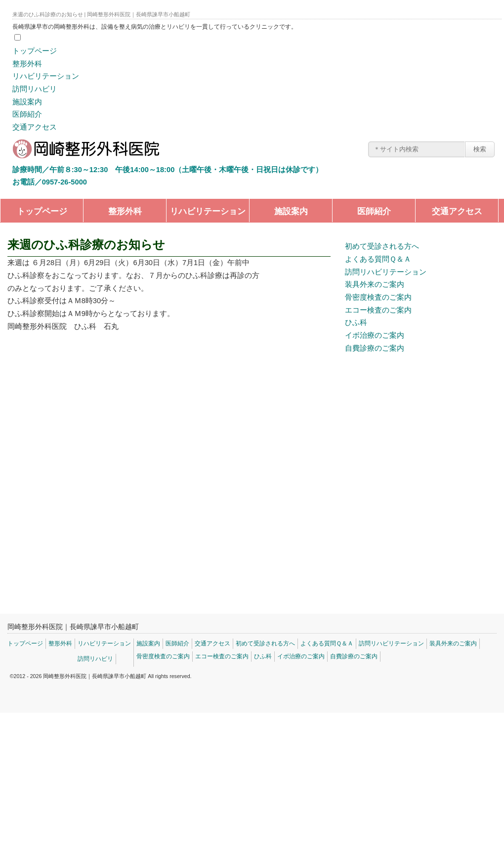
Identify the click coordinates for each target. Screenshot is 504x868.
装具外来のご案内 (375, 284)
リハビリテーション (46, 76)
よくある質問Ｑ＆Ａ (378, 259)
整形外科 (27, 64)
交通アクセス (35, 127)
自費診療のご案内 (375, 348)
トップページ (35, 51)
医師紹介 (27, 114)
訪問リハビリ (35, 89)
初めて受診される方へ (382, 246)
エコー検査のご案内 (378, 310)
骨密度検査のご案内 (378, 297)
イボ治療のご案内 (375, 335)
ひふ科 (356, 322)
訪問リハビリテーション (386, 272)
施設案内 (27, 102)
